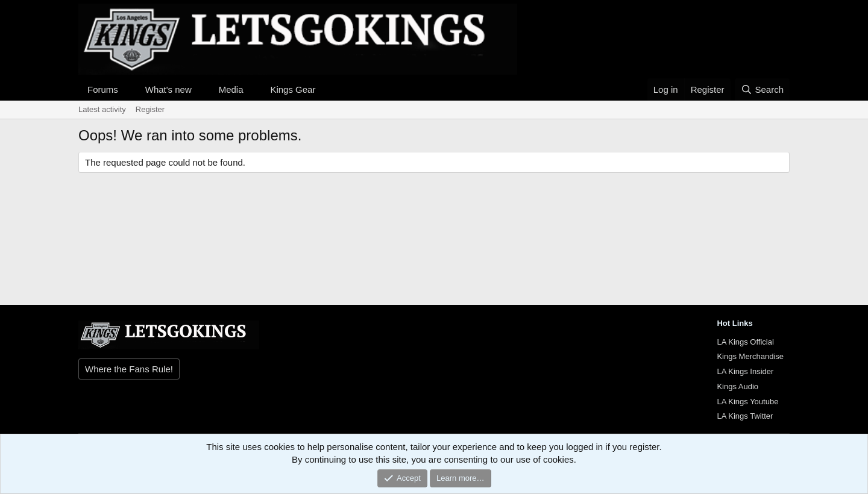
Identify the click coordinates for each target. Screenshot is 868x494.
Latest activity (102, 109)
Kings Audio (737, 386)
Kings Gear (293, 89)
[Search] (762, 89)
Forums (103, 89)
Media (231, 89)
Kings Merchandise (750, 356)
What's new (168, 89)
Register (150, 109)
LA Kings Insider (745, 371)
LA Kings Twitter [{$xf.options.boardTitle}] (745, 416)
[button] (128, 89)
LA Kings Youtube (747, 402)
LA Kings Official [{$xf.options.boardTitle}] (745, 342)
